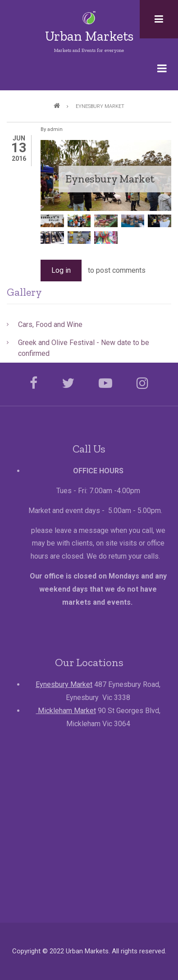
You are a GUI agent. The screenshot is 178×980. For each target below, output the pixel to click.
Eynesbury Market (64, 684)
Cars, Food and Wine (50, 324)
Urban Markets (89, 36)
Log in (61, 270)
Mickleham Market (66, 711)
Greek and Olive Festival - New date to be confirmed (84, 348)
